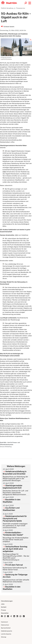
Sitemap (4, 637)
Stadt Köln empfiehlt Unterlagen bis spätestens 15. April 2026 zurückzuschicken (16, 521)
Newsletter (5, 613)
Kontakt (4, 607)
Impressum (4, 622)
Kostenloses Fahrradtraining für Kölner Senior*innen (16, 566)
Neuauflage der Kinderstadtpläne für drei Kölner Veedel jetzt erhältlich (16, 536)
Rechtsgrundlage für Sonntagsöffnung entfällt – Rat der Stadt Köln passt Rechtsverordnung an (16, 552)
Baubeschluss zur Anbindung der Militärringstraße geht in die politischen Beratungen (16, 475)
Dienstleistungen (7, 601)
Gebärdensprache (7, 631)
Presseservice (21, 8)
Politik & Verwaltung (7, 8)
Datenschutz (5, 625)
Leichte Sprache (6, 634)
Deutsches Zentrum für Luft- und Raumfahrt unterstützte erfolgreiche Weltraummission (16, 489)
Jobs (3, 604)
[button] (30, 3)
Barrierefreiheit (6, 628)
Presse (3, 610)
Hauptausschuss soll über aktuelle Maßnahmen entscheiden (16, 577)
